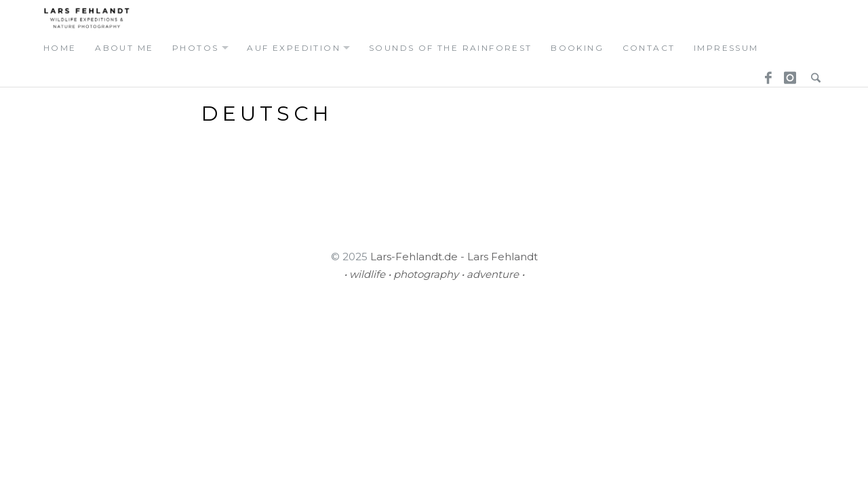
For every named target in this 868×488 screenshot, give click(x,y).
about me (124, 48)
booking (577, 48)
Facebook (764, 74)
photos (195, 48)
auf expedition (294, 48)
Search (812, 74)
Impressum (726, 48)
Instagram (788, 74)
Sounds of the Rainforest (451, 48)
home (60, 48)
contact (649, 48)
